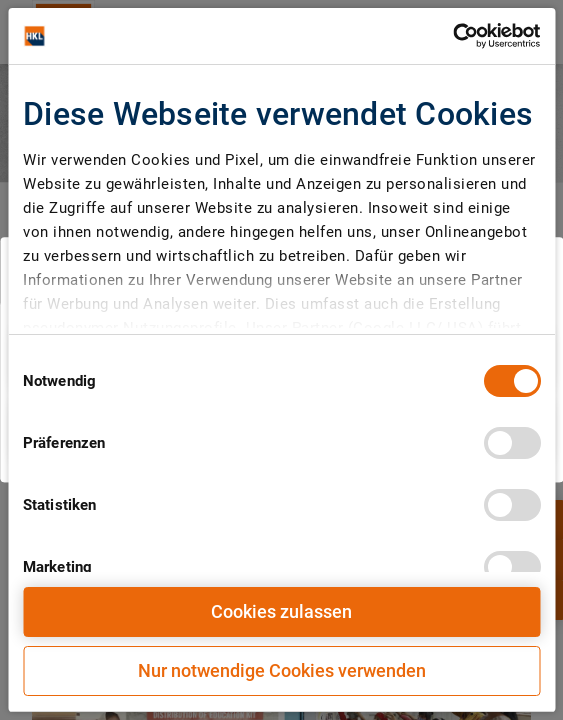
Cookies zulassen (281, 611)
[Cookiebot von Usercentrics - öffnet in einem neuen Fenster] (452, 36)
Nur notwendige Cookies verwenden (282, 670)
